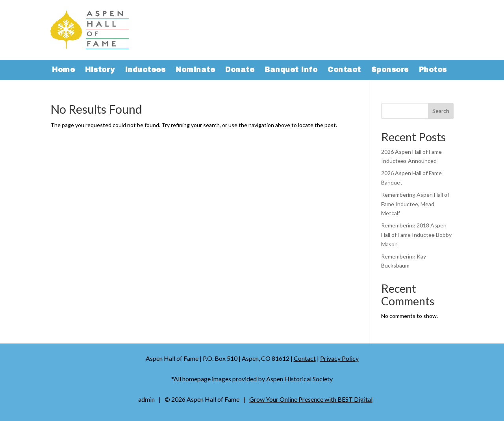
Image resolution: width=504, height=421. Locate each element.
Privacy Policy (339, 358)
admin (146, 399)
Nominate (195, 70)
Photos (433, 70)
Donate (240, 70)
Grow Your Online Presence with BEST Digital (311, 399)
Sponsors (390, 70)
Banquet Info (291, 70)
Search (441, 111)
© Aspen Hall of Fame (202, 399)
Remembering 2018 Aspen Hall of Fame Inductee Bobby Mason (416, 235)
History (100, 70)
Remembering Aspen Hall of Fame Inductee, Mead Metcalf (415, 204)
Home (63, 70)
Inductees (145, 70)
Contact (344, 70)
